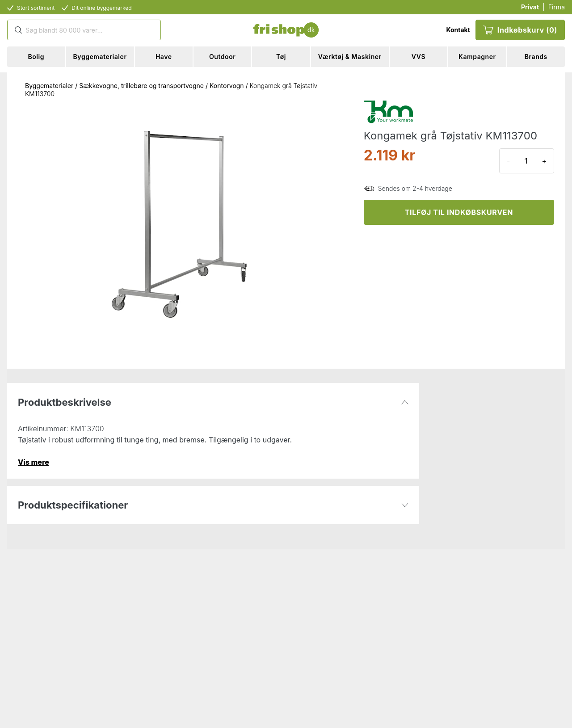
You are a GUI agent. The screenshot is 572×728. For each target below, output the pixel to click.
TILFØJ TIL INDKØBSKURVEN (459, 212)
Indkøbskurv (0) (520, 30)
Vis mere (34, 462)
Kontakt (458, 30)
